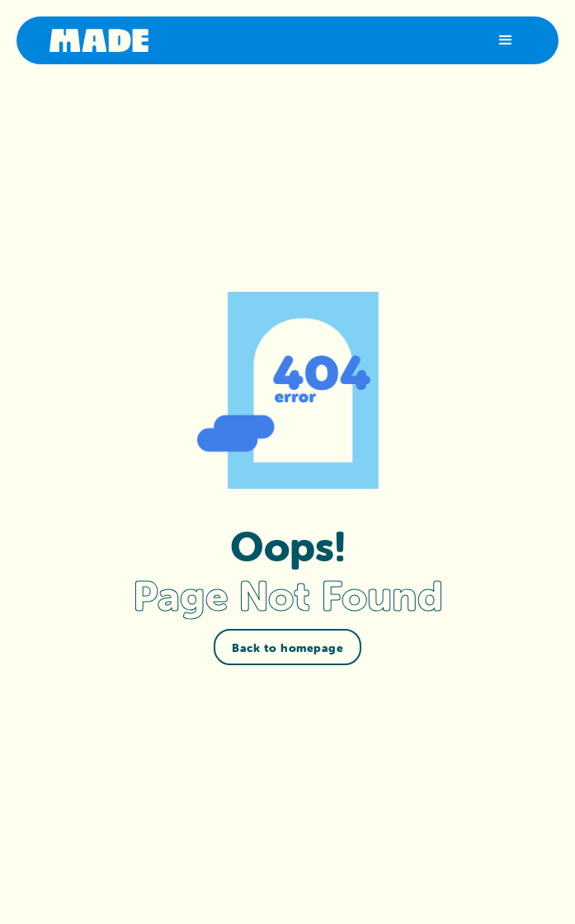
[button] (506, 40)
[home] (99, 40)
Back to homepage (287, 648)
